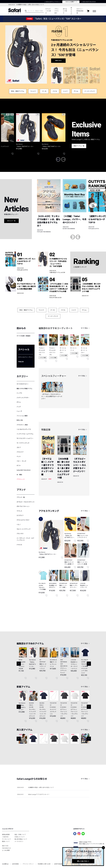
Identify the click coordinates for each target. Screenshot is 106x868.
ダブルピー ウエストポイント (26, 502)
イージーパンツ (90, 91)
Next (63, 159)
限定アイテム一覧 (79, 146)
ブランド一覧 (21, 497)
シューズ (19, 411)
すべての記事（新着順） (24, 336)
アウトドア (20, 452)
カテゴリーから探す (53, 11)
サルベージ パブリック (24, 529)
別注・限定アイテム (18, 91)
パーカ (44, 91)
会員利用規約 (15, 864)
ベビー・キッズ (21, 461)
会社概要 (5, 864)
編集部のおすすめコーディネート (56, 328)
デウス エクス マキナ (23, 520)
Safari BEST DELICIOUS (24, 470)
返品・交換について (20, 835)
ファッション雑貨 (22, 416)
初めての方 (5, 846)
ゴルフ (19, 447)
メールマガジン (19, 841)
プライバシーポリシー (28, 864)
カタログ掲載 (43, 358)
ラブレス (19, 511)
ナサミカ (19, 545)
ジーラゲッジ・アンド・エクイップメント (25, 539)
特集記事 (21, 362)
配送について (6, 841)
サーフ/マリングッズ (23, 443)
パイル (55, 91)
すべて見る (84, 328)
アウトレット (21, 479)
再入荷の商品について (21, 839)
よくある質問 (6, 850)
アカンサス (20, 534)
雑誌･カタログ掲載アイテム (24, 389)
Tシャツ (33, 91)
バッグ (19, 407)
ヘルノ (19, 525)
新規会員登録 (6, 835)
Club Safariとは (6, 848)
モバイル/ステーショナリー (25, 438)
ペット (19, 456)
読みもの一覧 (11, 221)
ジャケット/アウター (23, 398)
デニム (76, 91)
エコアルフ (20, 515)
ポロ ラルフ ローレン (23, 506)
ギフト (19, 466)
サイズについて (6, 839)
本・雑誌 (19, 475)
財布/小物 (20, 420)
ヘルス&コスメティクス (24, 429)
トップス (19, 393)
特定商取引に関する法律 (44, 864)
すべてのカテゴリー (23, 384)
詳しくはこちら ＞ (83, 861)
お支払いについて (20, 837)
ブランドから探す (72, 11)
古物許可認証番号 (59, 864)
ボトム (19, 402)
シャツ (65, 91)
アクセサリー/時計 (22, 425)
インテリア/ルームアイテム (25, 434)
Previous (58, 159)
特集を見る (58, 61)
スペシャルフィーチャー (26, 357)
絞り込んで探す (90, 11)
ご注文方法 (5, 837)
